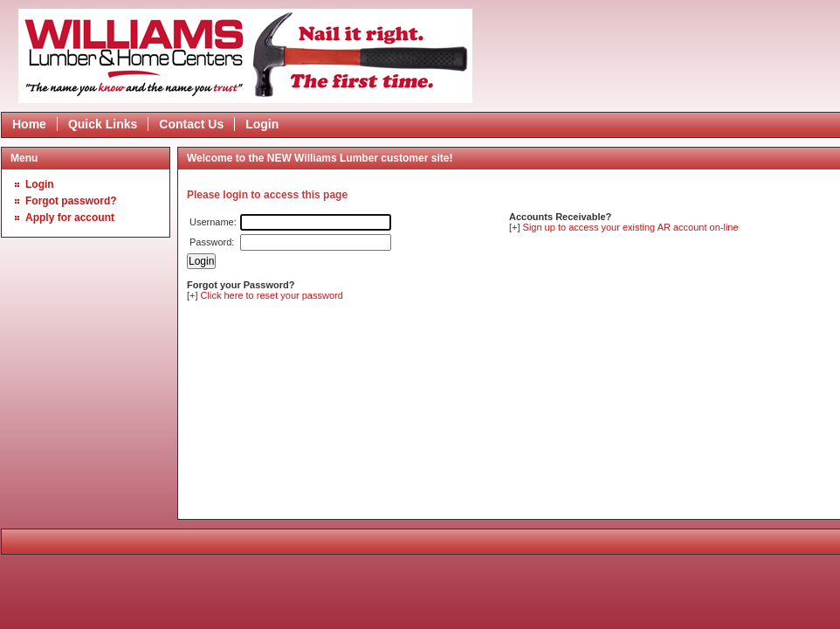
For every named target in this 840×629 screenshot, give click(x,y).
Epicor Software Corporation (245, 56)
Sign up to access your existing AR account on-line (631, 227)
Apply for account (70, 218)
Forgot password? (71, 201)
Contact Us (191, 124)
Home (29, 124)
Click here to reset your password (272, 295)
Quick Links (103, 124)
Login (262, 124)
